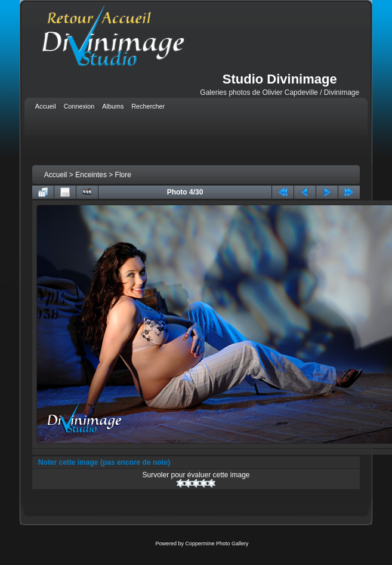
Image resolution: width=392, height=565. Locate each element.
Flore (123, 175)
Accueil (56, 175)
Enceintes (91, 175)
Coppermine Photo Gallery (217, 544)
